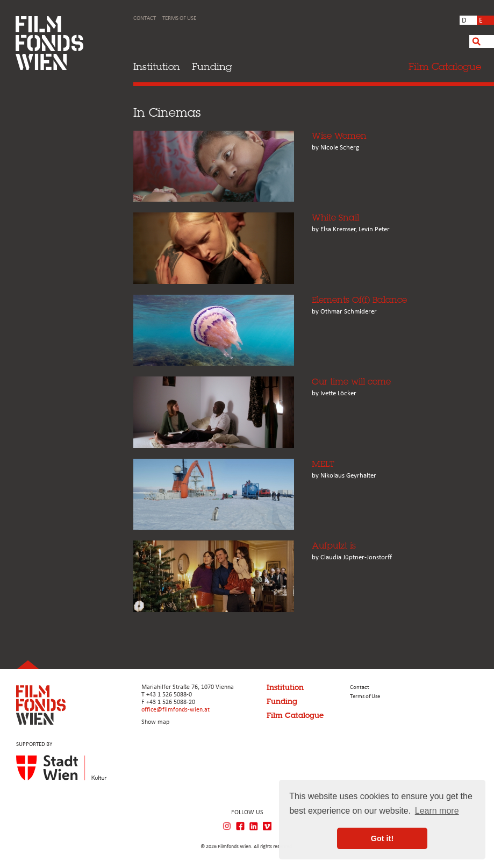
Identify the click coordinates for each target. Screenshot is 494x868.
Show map (155, 722)
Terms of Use (179, 19)
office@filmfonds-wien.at (176, 710)
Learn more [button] (437, 811)
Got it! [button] (382, 838)
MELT (323, 464)
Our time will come (351, 382)
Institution (157, 66)
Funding (212, 66)
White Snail (335, 218)
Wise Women (339, 136)
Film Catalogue (295, 715)
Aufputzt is (334, 546)
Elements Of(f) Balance (359, 300)
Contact (145, 19)
